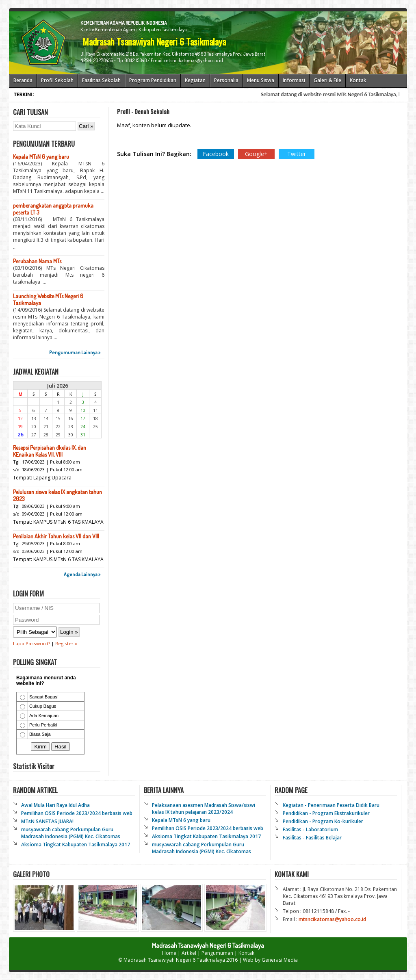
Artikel (189, 953)
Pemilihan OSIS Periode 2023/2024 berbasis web (77, 813)
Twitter (297, 154)
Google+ (256, 154)
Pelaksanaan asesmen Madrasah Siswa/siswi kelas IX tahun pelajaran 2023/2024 (204, 809)
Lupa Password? (31, 643)
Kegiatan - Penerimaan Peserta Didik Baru (331, 805)
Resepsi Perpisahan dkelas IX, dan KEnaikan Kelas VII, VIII (50, 451)
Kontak (246, 953)
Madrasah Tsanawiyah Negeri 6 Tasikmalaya (174, 960)
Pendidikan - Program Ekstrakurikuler (326, 813)
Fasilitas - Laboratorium (310, 829)
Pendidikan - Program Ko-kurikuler (323, 821)
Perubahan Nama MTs (37, 261)
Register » (66, 643)
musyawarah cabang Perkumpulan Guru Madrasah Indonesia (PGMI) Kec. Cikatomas (71, 833)
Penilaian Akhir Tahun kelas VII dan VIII (56, 536)
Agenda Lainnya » (82, 574)
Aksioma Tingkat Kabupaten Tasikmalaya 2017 (76, 844)
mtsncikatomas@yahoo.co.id (332, 919)
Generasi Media (280, 960)
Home (169, 953)
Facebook (216, 154)
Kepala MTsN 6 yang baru (41, 157)
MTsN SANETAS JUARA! (47, 821)
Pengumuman (217, 953)
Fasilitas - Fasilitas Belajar (312, 838)
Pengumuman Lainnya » (75, 352)
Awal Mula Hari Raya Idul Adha (55, 805)
